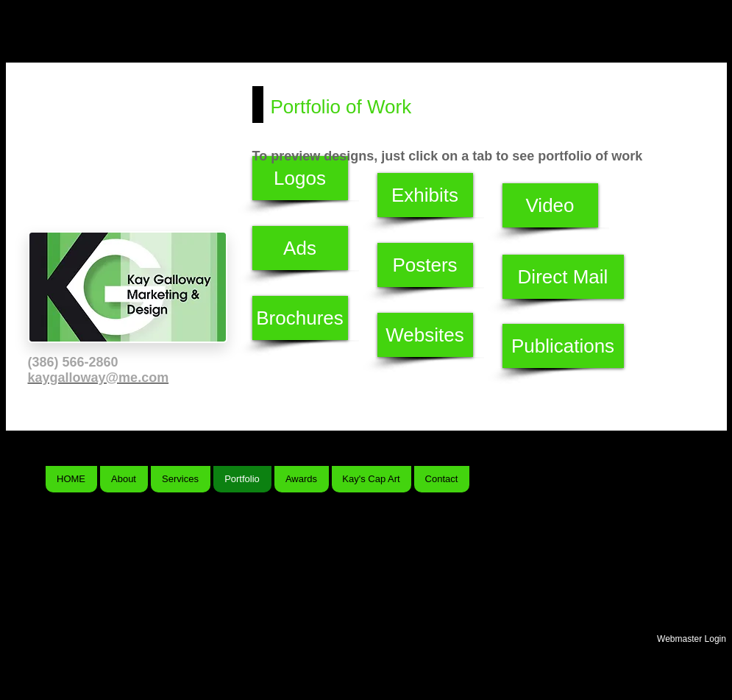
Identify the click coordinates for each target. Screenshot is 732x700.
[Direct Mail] (563, 277)
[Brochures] (300, 318)
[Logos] (300, 178)
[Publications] (563, 346)
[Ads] (300, 248)
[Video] (550, 205)
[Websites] (425, 335)
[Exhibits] (425, 195)
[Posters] (425, 265)
